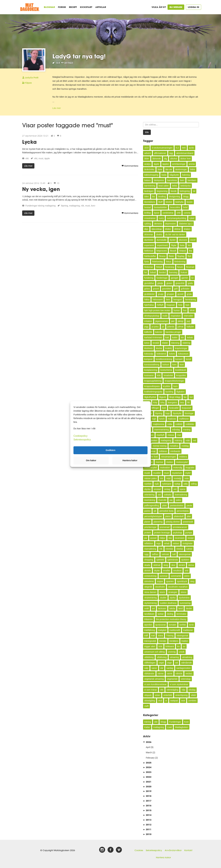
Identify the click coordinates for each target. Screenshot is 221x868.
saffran (155, 554)
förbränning (180, 262)
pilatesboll (179, 516)
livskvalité (174, 408)
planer (147, 522)
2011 (147, 829)
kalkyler (190, 327)
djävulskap (157, 229)
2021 (147, 782)
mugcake (190, 468)
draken (187, 229)
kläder (165, 343)
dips (146, 229)
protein (148, 533)
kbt (182, 337)
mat (179, 435)
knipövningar (181, 348)
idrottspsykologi (152, 316)
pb (155, 511)
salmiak (165, 554)
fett (189, 245)
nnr (161, 478)
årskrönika (149, 169)
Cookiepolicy (81, 436)
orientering (149, 495)
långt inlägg (175, 397)
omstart (157, 489)
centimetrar (168, 213)
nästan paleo (150, 478)
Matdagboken (151, 440)
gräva (147, 289)
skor (173, 565)
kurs (175, 386)
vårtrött (179, 673)
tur (184, 646)
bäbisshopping (151, 175)
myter (188, 473)
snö (187, 571)
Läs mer (57, 108)
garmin (185, 278)
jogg (146, 327)
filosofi (173, 251)
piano (168, 516)
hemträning (190, 300)
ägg (171, 153)
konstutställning (152, 365)
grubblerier (149, 294)
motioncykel (182, 462)
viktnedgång (172, 690)
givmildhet (149, 283)
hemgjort (178, 300)
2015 (147, 810)
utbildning (149, 657)
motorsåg (178, 468)
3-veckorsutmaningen (162, 148)
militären (163, 451)
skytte (157, 571)
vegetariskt (172, 679)
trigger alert (150, 646)
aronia (192, 164)
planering (158, 522)
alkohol (174, 159)
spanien (170, 581)
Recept (73, 7)
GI (193, 278)
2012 (147, 825)
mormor (159, 462)
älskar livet (186, 159)
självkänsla (173, 560)
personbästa (183, 511)
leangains (172, 402)
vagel (161, 663)
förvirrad (190, 267)
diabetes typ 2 (186, 224)
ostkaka (168, 495)
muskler (157, 473)
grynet (180, 294)
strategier (173, 592)
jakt (173, 321)
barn (182, 180)
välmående (187, 663)
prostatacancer (180, 527)
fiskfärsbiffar (150, 256)
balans (147, 180)
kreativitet (168, 375)
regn (159, 543)
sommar (164, 576)
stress (183, 592)
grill (176, 289)
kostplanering (151, 370)
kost (182, 365)
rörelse (180, 549)
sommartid (176, 576)
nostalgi (177, 478)
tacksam (162, 608)
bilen (147, 197)
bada (164, 175)
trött (160, 646)
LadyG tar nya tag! (79, 56)
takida (172, 608)
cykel (192, 218)
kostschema (166, 370)
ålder (147, 159)
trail (153, 636)
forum (180, 267)
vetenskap (186, 679)
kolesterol (161, 354)
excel (193, 240)
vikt (27, 158)
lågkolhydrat (150, 397)
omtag (167, 489)
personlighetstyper (153, 516)
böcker (169, 202)
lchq (162, 402)
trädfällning (150, 630)
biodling (162, 197)
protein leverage (162, 533)
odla (186, 484)
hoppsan (171, 305)
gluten (169, 283)
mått (188, 440)
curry (161, 218)
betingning (185, 191)
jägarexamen (162, 321)
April (148, 747)
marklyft (160, 435)
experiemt (149, 245)
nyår (157, 484)
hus (185, 310)
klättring (186, 343)
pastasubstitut (177, 505)
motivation (165, 468)
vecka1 (189, 673)
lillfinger (155, 408)
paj (171, 500)
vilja (183, 690)
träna (160, 636)
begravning (162, 191)
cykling (148, 224)
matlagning (50, 206)
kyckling (169, 392)
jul (163, 327)
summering (185, 603)
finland (182, 251)
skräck (182, 565)
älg (166, 159)
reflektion (149, 543)
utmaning (174, 657)
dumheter (149, 240)
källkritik (148, 332)
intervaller (189, 316)
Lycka (29, 142)
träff (146, 636)
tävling (170, 614)
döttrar (177, 229)
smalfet (167, 571)
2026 (147, 742)
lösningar (189, 413)
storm (162, 592)
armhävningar (179, 164)
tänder (189, 608)
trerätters (174, 641)
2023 (147, 772)
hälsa (147, 300)
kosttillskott (181, 370)
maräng (187, 430)
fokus (169, 262)
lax (185, 397)
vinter (157, 695)
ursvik (182, 652)
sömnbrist (149, 581)
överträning (150, 500)
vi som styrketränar (179, 684)
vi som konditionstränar (155, 684)
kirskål (156, 343)
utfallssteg (162, 657)
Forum (62, 7)
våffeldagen (150, 663)
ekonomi (183, 240)
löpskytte (177, 413)
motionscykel (151, 468)
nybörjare (167, 484)
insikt (165, 316)
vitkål (193, 695)
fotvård (162, 272)
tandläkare (149, 614)
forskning (170, 267)
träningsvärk (150, 641)
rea (170, 538)
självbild (160, 560)
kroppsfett (181, 375)
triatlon (185, 641)
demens (158, 224)
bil (194, 191)
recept (191, 538)
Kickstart (86, 7)
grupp (161, 294)
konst (188, 359)
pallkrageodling (152, 505)
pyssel (153, 538)
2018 (147, 796)
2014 (147, 815)
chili (179, 213)
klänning (175, 343)
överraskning (181, 495)
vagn (170, 663)
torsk (191, 625)
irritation (148, 321)
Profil (30, 78)
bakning (186, 175)
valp (146, 668)
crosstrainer (150, 218)
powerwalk (188, 522)
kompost (148, 359)
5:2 (177, 148)
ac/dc (191, 148)
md (194, 440)
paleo (178, 500)
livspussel (187, 408)
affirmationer (160, 153)
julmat (180, 327)
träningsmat (182, 636)
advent (148, 153)
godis (190, 283)
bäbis (193, 169)
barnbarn (192, 180)
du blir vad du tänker (175, 234)
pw (146, 538)
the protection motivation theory (171, 619)
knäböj (168, 348)
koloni (172, 354)
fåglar (174, 245)
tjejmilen (148, 625)
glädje (160, 283)
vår (162, 668)
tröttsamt (170, 646)
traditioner (188, 630)
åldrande (157, 159)
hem (168, 300)
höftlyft (160, 305)
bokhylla (179, 202)
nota (187, 478)
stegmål (148, 587)
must (41, 158)
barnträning (150, 186)
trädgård (162, 630)
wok (183, 701)
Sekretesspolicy (154, 850)
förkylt (159, 267)
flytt (189, 256)
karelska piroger (173, 332)
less (182, 402)
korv (93, 206)
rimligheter (188, 543)
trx (178, 646)
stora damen (150, 592)
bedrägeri (149, 191)
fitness (162, 256)
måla (170, 424)
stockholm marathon (178, 587)
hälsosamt (158, 300)
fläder (171, 256)
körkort (166, 365)
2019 (147, 791)
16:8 (146, 148)
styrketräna (184, 598)
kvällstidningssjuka (153, 392)
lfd (189, 402)
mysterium (177, 473)
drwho (159, 234)
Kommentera (130, 166)
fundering (149, 278)
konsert (179, 359)
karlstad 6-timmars (153, 337)
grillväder (185, 289)
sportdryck (182, 581)
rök (83, 206)
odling (194, 484)
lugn (154, 419)
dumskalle (162, 240)
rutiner (189, 549)
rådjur (163, 538)
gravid (156, 289)
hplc (188, 305)
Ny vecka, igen (41, 189)
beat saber (164, 186)
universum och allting (155, 652)
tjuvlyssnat (160, 625)
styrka (173, 598)
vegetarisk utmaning (154, 679)
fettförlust (149, 251)
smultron (177, 571)
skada (147, 565)
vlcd (160, 701)
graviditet (167, 289)
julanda (171, 327)
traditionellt (175, 630)
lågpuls (163, 397)
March (149, 752)
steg (192, 581)
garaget (174, 278)
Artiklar (101, 7)
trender (163, 641)
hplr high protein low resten (157, 310)
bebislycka (185, 186)
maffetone (184, 419)
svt (153, 608)
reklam (176, 543)
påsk (164, 505)
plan (189, 516)
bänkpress (159, 180)
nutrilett (148, 484)
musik (147, 473)
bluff (160, 202)
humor (177, 310)
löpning (64, 206)
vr (166, 701)
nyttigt (177, 484)
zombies (192, 701)
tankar (161, 614)
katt (167, 337)
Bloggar (49, 7)
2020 (147, 786)
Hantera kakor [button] (130, 460)
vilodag (192, 690)
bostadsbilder (160, 207)
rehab (167, 543)
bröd (185, 207)
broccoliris (175, 207)
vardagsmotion (183, 668)
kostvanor (149, 375)
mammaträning (162, 430)
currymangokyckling (177, 218)
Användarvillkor (173, 850)
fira (191, 251)
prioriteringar (150, 527)
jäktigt (181, 321)
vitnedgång (150, 701)
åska (160, 169)
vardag (170, 668)
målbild (179, 424)
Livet (170, 727)
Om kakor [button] (91, 460)
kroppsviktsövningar (174, 381)
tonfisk (183, 625)
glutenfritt (180, 283)
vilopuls (148, 695)
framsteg (173, 272)
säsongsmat (185, 554)
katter (175, 337)
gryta (189, 294)
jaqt (188, 321)
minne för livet (151, 457)
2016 (147, 806)
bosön (190, 202)
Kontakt (188, 850)
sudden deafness (168, 603)
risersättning (150, 549)
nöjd (168, 478)
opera (183, 489)
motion (170, 462)
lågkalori (181, 392)
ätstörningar (181, 169)
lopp (168, 413)
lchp (155, 402)
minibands (175, 451)
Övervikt (162, 500)
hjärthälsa (149, 305)
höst (180, 305)
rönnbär (169, 549)
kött (159, 375)
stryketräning (150, 598)
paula (189, 505)
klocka (159, 348)
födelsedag (158, 262)
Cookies (139, 850)
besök (173, 191)
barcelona (172, 180)
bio (154, 197)
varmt (170, 673)
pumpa (189, 533)
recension (180, 538)
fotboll (153, 272)
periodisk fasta (166, 511)
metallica (174, 446)
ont (175, 489)
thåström (148, 619)
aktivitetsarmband (185, 153)
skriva (191, 565)
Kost (186, 722)
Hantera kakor (163, 857)
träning (41, 206)
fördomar (149, 267)
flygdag (181, 256)
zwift (146, 706)
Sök (147, 132)
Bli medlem (176, 7)
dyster (173, 240)
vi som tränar (151, 690)
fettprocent (162, 251)
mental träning (160, 446)
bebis (175, 186)
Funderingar (31, 206)
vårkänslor (149, 673)
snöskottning (150, 576)
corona (187, 213)
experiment (162, 245)
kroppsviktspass (152, 386)
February (150, 758)
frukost (184, 272)
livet (164, 408)
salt (174, 554)
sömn (187, 576)
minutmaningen (168, 457)
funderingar (162, 278)
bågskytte (174, 175)
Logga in (193, 7)
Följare (27, 83)
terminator (181, 614)
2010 (147, 834)
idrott (192, 310)
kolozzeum (183, 354)
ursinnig (172, 652)
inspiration (176, 316)
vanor (154, 668)
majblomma (159, 424)
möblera (183, 457)
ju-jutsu (155, 327)
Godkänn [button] (110, 450)
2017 (147, 801)
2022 (147, 777)
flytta (147, 262)
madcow (172, 419)
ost (159, 495)
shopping (149, 560)
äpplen (166, 164)
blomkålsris (150, 202)
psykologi (177, 533)
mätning (178, 440)
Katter (147, 727)
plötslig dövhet (173, 522)
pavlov (147, 511)
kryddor (167, 386)
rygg (146, 554)
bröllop (148, 213)
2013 (147, 820)
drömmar (149, 234)
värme (161, 673)
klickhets (148, 348)
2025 (147, 763)
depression (171, 224)
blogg (186, 197)
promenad (165, 527)
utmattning (187, 657)
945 (184, 148)
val (177, 663)
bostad (148, 207)
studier (163, 598)
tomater (173, 625)
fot (146, 272)
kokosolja (149, 354)
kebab (190, 337)
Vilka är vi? (159, 7)
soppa (160, 581)
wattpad (174, 701)
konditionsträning (164, 359)
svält (147, 608)
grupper (170, 294)
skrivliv (148, 571)
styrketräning (150, 603)
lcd (191, 397)
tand (180, 608)
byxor (157, 213)
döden (168, 229)
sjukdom (185, 560)
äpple (47, 158)
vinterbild (168, 695)
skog (166, 565)
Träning (170, 636)
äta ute (169, 169)
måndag (176, 430)
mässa (171, 435)
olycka (147, 489)
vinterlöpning (181, 695)
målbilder (190, 424)
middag (185, 446)
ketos (147, 343)
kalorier (159, 332)
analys (147, 164)
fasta (182, 245)
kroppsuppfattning (153, 381)
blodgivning (175, 197)
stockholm (160, 587)
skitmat (157, 565)
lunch (162, 419)
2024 (147, 767)
